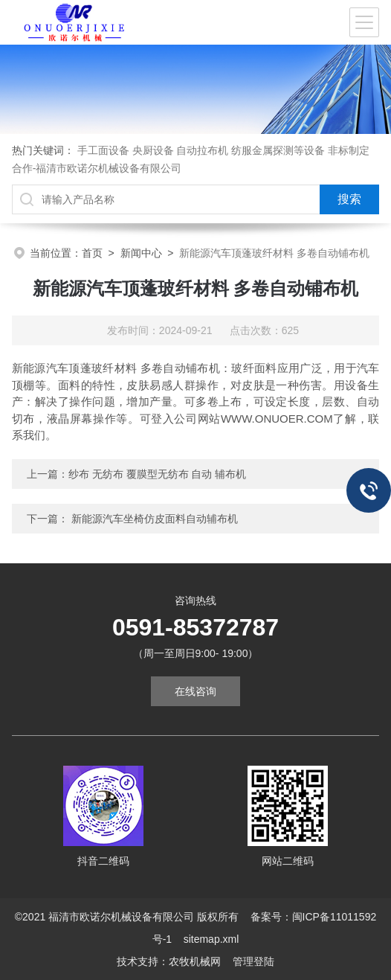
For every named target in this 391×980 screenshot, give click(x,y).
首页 (92, 253)
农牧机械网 (195, 961)
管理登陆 (253, 961)
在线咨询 (195, 691)
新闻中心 (141, 253)
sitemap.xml (211, 939)
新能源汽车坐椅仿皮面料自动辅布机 (155, 519)
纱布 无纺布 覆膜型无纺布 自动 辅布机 (158, 474)
